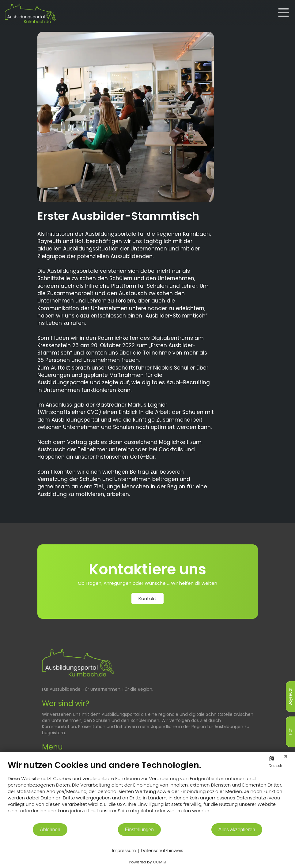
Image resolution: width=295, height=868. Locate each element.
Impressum (124, 851)
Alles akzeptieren (237, 830)
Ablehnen (50, 830)
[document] (147, 791)
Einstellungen (140, 830)
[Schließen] (286, 756)
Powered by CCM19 (148, 862)
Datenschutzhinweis (162, 851)
